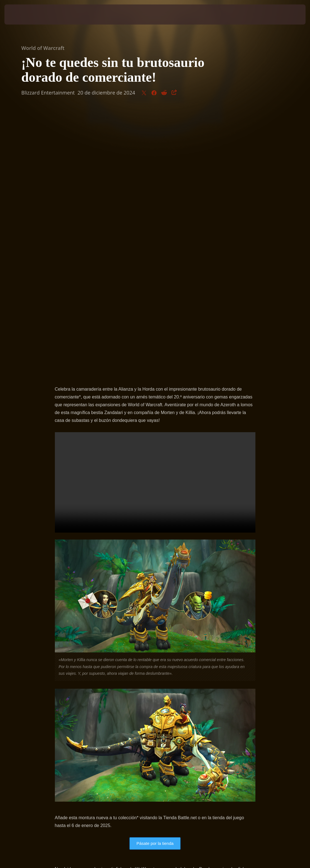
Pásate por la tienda (155, 581)
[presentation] (21, 14)
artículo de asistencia (122, 622)
